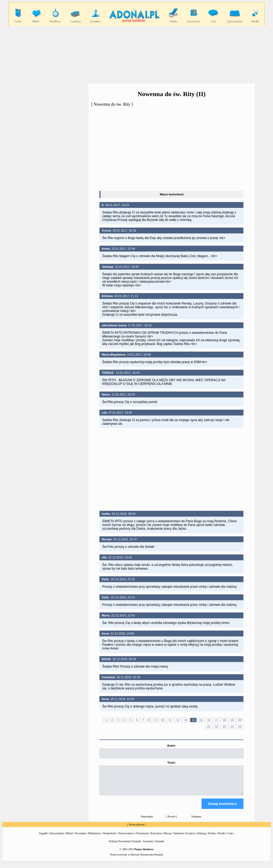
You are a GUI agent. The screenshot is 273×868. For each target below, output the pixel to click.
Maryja (168, 838)
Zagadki (43, 838)
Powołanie (81, 838)
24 (232, 727)
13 (186, 720)
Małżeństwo (95, 838)
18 (224, 720)
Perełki (222, 838)
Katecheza (156, 838)
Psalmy (212, 838)
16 (209, 720)
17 (216, 720)
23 (224, 727)
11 (170, 720)
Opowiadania (57, 838)
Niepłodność (110, 838)
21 (209, 727)
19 (232, 720)
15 (201, 720)
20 (240, 720)
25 (240, 727)
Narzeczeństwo (127, 838)
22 (216, 727)
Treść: (171, 763)
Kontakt (160, 846)
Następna (196, 821)
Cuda (230, 838)
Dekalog (202, 838)
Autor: (172, 746)
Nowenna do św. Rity (112, 104)
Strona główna (136, 829)
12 (178, 720)
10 (162, 720)
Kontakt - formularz (143, 846)
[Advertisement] (136, 55)
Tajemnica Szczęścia (184, 838)
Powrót (172, 821)
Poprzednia (147, 821)
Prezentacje (143, 838)
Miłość (69, 838)
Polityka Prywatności (120, 846)
